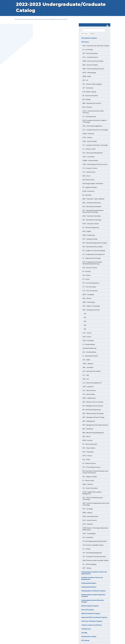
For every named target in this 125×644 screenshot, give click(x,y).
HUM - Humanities (88, 341)
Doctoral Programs (88, 610)
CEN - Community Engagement (92, 126)
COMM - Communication (90, 161)
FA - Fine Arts (87, 271)
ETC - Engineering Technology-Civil (94, 254)
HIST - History (87, 333)
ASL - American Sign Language (92, 84)
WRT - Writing (87, 568)
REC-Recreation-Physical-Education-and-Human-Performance (95, 472)
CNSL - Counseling (88, 157)
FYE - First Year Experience (91, 283)
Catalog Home (86, 629)
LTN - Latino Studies (89, 394)
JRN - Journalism (88, 367)
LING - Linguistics (88, 387)
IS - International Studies (90, 356)
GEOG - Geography (88, 294)
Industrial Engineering (89, 348)
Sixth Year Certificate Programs (92, 621)
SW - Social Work (88, 537)
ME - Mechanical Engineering (92, 410)
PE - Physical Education (90, 444)
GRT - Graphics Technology (91, 306)
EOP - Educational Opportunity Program (95, 243)
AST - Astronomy (88, 88)
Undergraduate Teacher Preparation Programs (93, 596)
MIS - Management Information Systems (95, 425)
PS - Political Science (89, 463)
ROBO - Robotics (88, 484)
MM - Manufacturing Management (93, 433)
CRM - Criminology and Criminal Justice (95, 164)
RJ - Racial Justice (88, 480)
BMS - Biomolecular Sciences (92, 103)
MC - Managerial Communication (93, 406)
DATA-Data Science (89, 180)
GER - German (87, 298)
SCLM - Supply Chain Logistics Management (92, 493)
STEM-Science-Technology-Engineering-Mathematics (95, 529)
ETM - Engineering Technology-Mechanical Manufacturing (92, 263)
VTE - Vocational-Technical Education (94, 557)
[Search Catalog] (93, 30)
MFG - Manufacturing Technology (93, 413)
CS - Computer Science (90, 168)
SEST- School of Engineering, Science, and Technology (96, 504)
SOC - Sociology (88, 509)
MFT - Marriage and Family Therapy (93, 417)
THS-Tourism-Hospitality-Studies (93, 545)
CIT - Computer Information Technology (95, 145)
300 (85, 321)
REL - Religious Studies (90, 477)
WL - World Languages (90, 564)
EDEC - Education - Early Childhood (93, 199)
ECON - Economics (89, 191)
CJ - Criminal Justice (89, 149)
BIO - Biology (86, 99)
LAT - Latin (86, 375)
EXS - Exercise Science (90, 268)
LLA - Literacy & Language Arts (92, 383)
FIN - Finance (87, 275)
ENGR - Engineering (89, 235)
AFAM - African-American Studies (93, 61)
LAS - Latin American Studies (92, 371)
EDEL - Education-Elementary (92, 203)
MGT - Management (89, 421)
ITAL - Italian (86, 360)
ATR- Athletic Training (89, 92)
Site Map (84, 633)
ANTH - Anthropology (89, 73)
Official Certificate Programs (91, 613)
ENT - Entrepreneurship (90, 239)
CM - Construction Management (93, 153)
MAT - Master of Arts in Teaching (93, 402)
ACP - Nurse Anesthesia (90, 53)
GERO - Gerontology (89, 302)
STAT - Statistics (88, 524)
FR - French (86, 279)
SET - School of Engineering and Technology (93, 498)
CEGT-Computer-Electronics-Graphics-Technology (95, 121)
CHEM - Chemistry (88, 134)
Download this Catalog (89, 637)
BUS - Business (87, 107)
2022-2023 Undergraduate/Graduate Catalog (26, 19)
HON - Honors (87, 337)
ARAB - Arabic (87, 76)
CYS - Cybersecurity (89, 172)
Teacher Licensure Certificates (91, 625)
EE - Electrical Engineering (91, 227)
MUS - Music (86, 436)
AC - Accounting (88, 50)
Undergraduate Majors (89, 583)
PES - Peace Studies (89, 448)
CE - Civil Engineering (89, 117)
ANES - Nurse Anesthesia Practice (93, 69)
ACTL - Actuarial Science (90, 57)
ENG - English (87, 231)
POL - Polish (86, 460)
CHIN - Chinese (87, 137)
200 (85, 318)
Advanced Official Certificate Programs (94, 617)
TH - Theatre (86, 549)
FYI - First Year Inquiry (89, 287)
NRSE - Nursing (87, 440)
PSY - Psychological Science (92, 467)
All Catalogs (85, 640)
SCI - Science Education (90, 488)
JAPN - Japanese (88, 364)
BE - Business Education (90, 96)
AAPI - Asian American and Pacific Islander (96, 46)
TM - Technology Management (92, 553)
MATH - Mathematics (89, 398)
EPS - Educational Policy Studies (93, 247)
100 (85, 314)
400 (61, 19)
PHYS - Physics (87, 456)
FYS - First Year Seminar (90, 291)
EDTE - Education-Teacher (91, 224)
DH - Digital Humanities (90, 187)
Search (92, 34)
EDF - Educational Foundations (92, 207)
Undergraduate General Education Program (93, 601)
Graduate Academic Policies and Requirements (92, 578)
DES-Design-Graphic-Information (93, 184)
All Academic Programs (89, 38)
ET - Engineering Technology (92, 258)
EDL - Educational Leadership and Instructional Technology (93, 211)
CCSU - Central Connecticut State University (93, 112)
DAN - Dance (86, 176)
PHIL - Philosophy (88, 452)
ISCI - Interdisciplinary (89, 352)
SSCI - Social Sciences (90, 520)
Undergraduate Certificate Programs (93, 591)
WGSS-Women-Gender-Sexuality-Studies (96, 560)
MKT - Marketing (88, 429)
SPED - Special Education (90, 516)
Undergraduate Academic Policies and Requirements (94, 573)
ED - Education (87, 195)
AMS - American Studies (90, 65)
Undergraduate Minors (89, 587)
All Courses (41, 19)
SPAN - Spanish (87, 513)
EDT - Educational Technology (92, 220)
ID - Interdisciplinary (89, 344)
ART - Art (85, 80)
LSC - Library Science (89, 390)
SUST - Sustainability (89, 534)
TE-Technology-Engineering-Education (95, 541)
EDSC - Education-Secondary (92, 216)
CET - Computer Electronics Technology (95, 130)
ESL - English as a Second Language (94, 251)
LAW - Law (86, 379)
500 (85, 329)
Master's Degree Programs (90, 606)
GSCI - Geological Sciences (52, 19)
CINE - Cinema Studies (90, 141)
